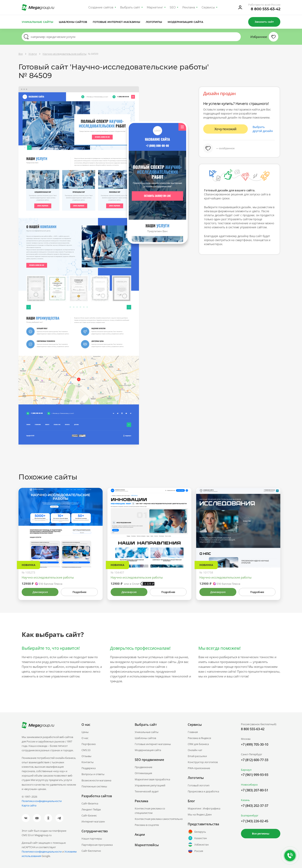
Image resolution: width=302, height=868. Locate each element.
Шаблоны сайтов (73, 22)
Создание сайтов (101, 7)
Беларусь (197, 832)
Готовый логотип (199, 785)
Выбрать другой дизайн (263, 129)
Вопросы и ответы (93, 774)
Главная (193, 732)
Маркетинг (155, 7)
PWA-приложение (199, 768)
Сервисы (208, 7)
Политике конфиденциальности (42, 852)
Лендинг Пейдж (91, 809)
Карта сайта (29, 805)
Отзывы (86, 756)
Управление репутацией (150, 785)
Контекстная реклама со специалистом (150, 811)
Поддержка (89, 768)
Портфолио (89, 744)
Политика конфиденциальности (42, 801)
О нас (85, 738)
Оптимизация (143, 773)
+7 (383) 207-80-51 (255, 790)
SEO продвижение (149, 760)
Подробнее (79, 592)
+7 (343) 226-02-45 (255, 821)
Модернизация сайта (185, 22)
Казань (245, 800)
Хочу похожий (225, 129)
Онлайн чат (195, 750)
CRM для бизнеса (198, 744)
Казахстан (197, 838)
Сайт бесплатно (91, 851)
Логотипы (154, 22)
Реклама (189, 7)
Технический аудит (147, 791)
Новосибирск (249, 785)
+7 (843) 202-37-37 (255, 806)
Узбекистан (198, 845)
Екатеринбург (250, 815)
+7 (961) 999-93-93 (255, 775)
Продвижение (143, 767)
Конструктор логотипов (203, 762)
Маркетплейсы (147, 845)
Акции (140, 834)
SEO (173, 7)
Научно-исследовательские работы (48, 577)
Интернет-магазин (93, 821)
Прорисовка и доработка (203, 791)
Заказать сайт (264, 22)
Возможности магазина (96, 780)
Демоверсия (40, 592)
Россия (195, 851)
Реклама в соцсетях (147, 825)
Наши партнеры (92, 839)
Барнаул (246, 770)
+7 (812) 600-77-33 (255, 760)
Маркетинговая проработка (152, 779)
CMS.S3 (86, 750)
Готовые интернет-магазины (116, 22)
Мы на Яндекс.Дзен (200, 814)
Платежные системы (94, 786)
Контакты (88, 762)
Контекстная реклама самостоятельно (159, 819)
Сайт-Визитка (90, 803)
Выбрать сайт (130, 7)
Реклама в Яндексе (199, 738)
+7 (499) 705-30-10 (255, 744)
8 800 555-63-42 (266, 9)
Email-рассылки (197, 756)
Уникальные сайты (37, 22)
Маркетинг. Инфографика (204, 808)
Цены (85, 732)
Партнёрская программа (97, 845)
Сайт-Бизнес (89, 815)
